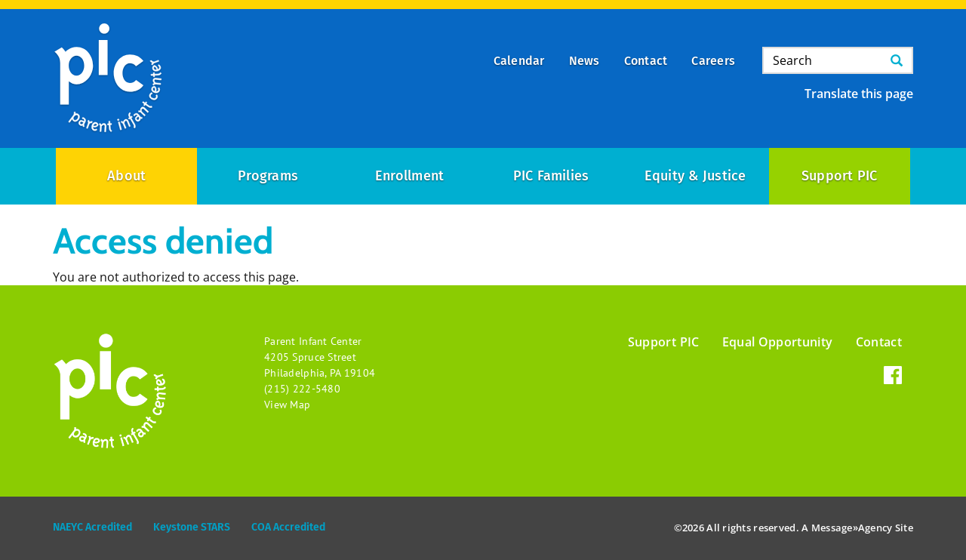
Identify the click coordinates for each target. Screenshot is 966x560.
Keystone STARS (192, 527)
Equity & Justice (695, 176)
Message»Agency (852, 528)
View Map (287, 405)
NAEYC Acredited (92, 527)
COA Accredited (288, 527)
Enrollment (409, 176)
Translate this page (859, 94)
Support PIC (840, 176)
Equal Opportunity (778, 342)
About (126, 176)
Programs (268, 176)
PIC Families (551, 176)
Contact (879, 342)
